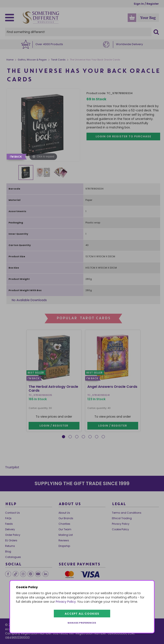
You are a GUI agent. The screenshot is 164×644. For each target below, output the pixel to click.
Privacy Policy (66, 602)
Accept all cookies (82, 614)
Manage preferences (82, 623)
